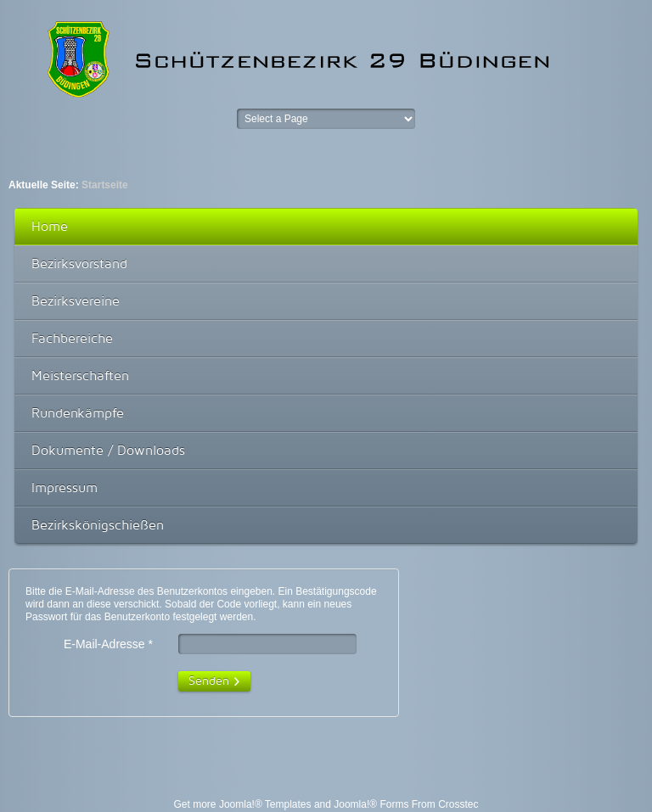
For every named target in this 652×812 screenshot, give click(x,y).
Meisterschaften (80, 375)
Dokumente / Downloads (108, 450)
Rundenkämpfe (78, 413)
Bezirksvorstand (79, 263)
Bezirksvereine (76, 301)
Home (50, 226)
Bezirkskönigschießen (98, 525)
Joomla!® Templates (265, 804)
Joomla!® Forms (371, 804)
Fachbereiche (72, 338)
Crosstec (458, 804)
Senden (209, 680)
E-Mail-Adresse (108, 644)
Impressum (65, 487)
